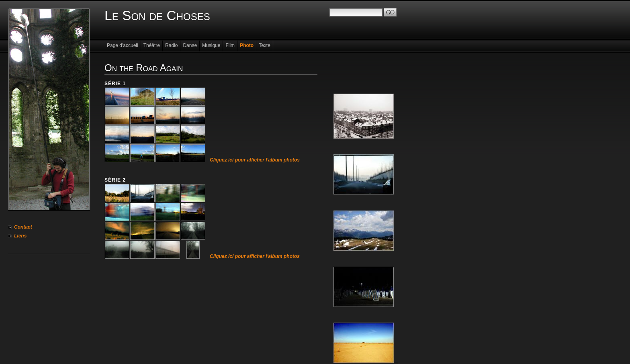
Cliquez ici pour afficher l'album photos (255, 160)
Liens (20, 236)
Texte (265, 45)
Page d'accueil (123, 45)
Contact (23, 227)
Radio (171, 45)
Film (230, 45)
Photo (247, 45)
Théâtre (152, 45)
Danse (190, 45)
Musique (211, 45)
